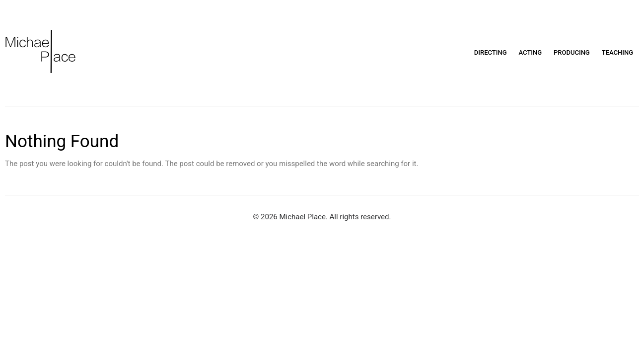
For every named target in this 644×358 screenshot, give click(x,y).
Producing (572, 52)
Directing (491, 52)
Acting (531, 52)
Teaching (617, 52)
